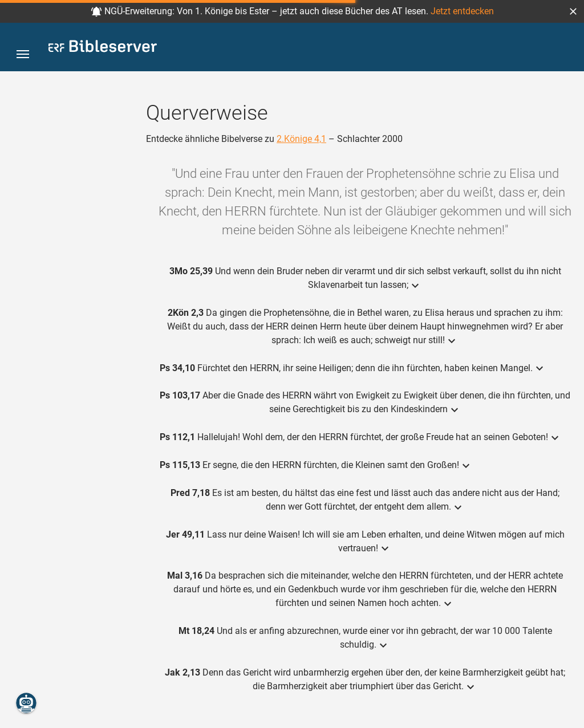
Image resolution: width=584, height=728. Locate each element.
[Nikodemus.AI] (26, 703)
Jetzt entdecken (462, 11)
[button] (573, 11)
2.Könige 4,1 (301, 139)
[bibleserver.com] (103, 48)
